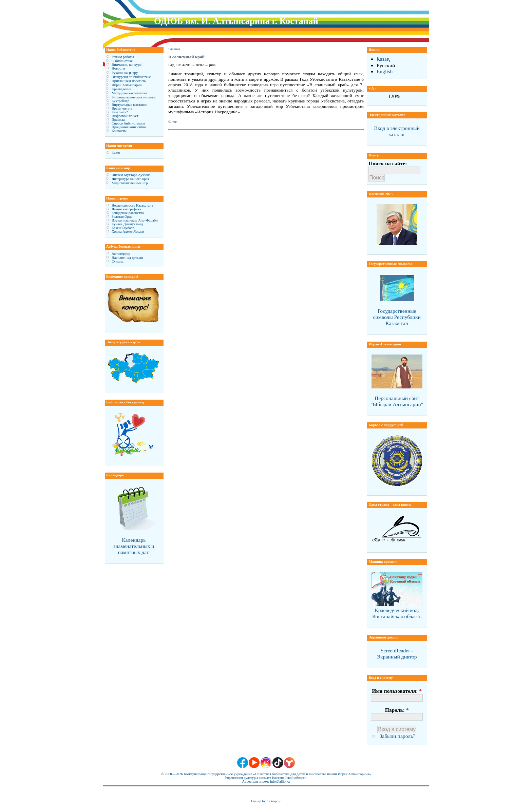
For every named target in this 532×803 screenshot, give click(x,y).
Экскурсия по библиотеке (131, 77)
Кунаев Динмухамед (127, 224)
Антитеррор (121, 254)
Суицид (118, 261)
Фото (173, 122)
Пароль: (397, 710)
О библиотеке (122, 61)
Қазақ (383, 59)
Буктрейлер (120, 101)
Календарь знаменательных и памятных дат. (134, 546)
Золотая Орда (122, 217)
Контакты (119, 131)
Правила (118, 120)
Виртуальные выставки (129, 105)
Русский (386, 65)
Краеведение (121, 89)
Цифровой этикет (125, 116)
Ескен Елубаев (123, 228)
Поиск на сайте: (388, 163)
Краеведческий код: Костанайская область (397, 613)
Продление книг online (129, 127)
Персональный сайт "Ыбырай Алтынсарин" (397, 401)
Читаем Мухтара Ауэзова (131, 175)
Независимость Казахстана (132, 205)
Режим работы (123, 57)
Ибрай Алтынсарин (127, 85)
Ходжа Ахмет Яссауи (128, 232)
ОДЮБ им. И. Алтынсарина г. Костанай (236, 21)
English (385, 71)
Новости (118, 68)
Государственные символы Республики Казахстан (397, 317)
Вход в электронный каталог (397, 131)
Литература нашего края (130, 179)
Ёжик (116, 153)
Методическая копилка (129, 93)
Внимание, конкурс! (127, 65)
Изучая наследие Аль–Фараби (135, 220)
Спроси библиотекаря (128, 123)
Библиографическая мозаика (134, 97)
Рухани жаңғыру (125, 73)
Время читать (122, 108)
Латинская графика (126, 209)
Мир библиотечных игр (130, 183)
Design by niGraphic (266, 801)
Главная (174, 49)
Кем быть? (120, 112)
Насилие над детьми (127, 258)
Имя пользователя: (397, 691)
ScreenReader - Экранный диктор (397, 654)
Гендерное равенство (128, 213)
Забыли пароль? (397, 736)
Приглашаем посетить (129, 81)
